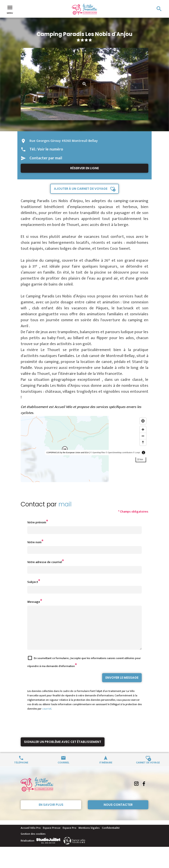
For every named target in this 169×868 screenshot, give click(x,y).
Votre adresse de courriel (45, 562)
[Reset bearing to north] (143, 442)
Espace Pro (70, 836)
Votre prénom (37, 522)
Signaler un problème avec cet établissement (63, 750)
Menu (10, 9)
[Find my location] (143, 421)
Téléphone (21, 770)
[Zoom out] (143, 436)
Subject (33, 582)
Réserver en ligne (84, 168)
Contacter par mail (46, 158)
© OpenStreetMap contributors (119, 453)
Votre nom (34, 542)
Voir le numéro (50, 149)
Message (34, 602)
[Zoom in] (143, 429)
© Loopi (137, 453)
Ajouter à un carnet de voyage (81, 189)
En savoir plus (51, 813)
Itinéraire (106, 770)
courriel (47, 717)
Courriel (63, 770)
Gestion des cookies (33, 842)
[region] (84, 449)
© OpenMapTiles (98, 453)
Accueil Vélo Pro (31, 836)
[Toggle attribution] (143, 453)
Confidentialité (111, 836)
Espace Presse (52, 836)
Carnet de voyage (148, 770)
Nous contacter (118, 813)
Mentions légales (89, 836)
